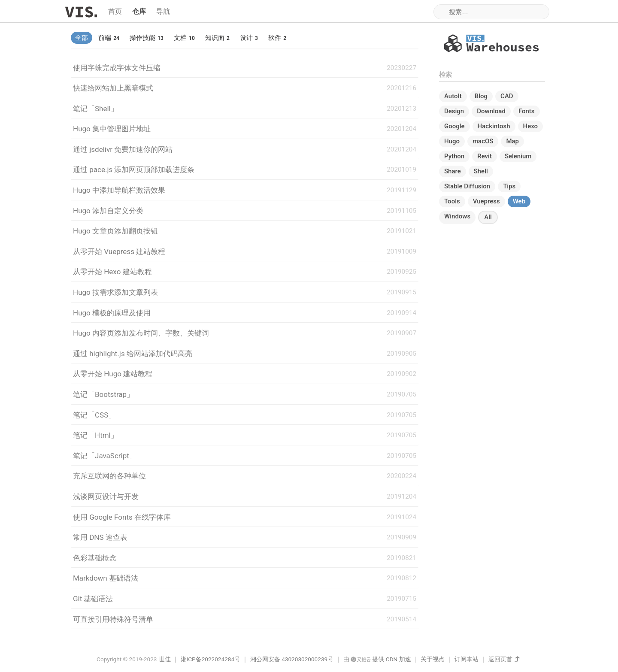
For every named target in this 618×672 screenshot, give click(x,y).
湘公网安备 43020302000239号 (292, 659)
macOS (483, 141)
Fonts (527, 111)
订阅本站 (467, 659)
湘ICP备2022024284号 (211, 659)
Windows (457, 216)
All (488, 217)
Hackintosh (494, 126)
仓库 (139, 11)
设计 (249, 38)
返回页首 (500, 659)
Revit (485, 156)
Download (491, 111)
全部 (82, 38)
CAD (507, 96)
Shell (481, 171)
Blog (481, 96)
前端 (109, 38)
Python (454, 156)
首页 (115, 11)
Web (519, 201)
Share (453, 171)
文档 (184, 38)
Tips (509, 186)
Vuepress (486, 201)
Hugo (452, 141)
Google (454, 126)
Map (512, 141)
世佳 (165, 659)
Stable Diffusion (467, 186)
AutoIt (453, 96)
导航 (163, 11)
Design (454, 111)
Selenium (518, 156)
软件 (277, 38)
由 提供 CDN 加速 (377, 659)
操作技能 (147, 38)
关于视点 (433, 659)
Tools (452, 201)
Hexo (531, 126)
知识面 (217, 38)
